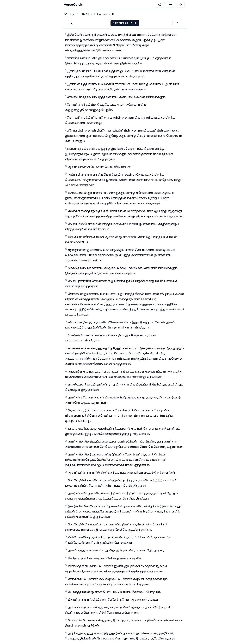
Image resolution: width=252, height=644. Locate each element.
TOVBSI (85, 14)
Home (72, 14)
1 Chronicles (101, 14)
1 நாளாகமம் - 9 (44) (125, 23)
